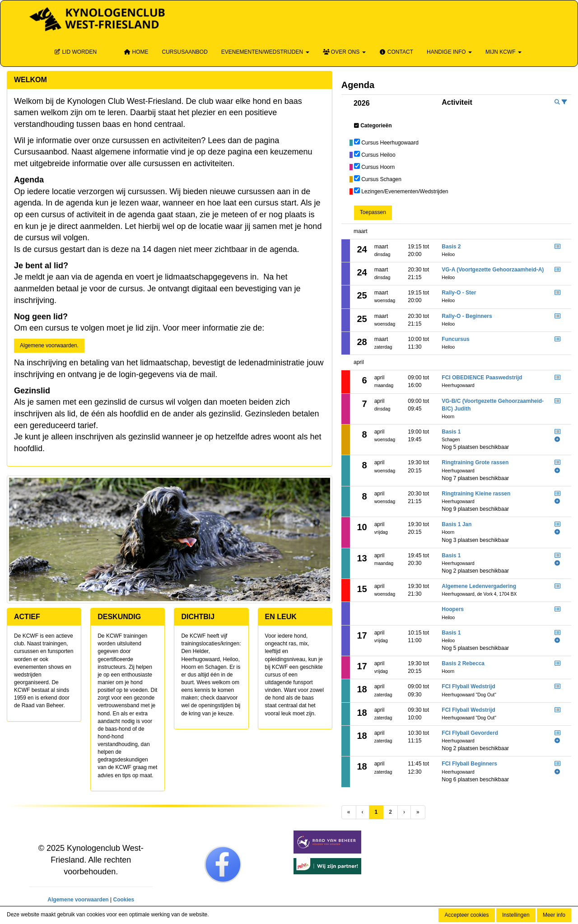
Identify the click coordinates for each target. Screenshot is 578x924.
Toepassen (373, 212)
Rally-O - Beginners (467, 316)
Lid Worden (75, 52)
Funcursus (455, 339)
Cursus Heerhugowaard (390, 143)
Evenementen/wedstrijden (265, 52)
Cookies (124, 900)
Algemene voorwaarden (78, 900)
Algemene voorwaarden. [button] (49, 345)
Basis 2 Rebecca (463, 663)
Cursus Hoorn (378, 167)
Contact (396, 52)
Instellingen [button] (516, 915)
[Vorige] (363, 812)
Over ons (344, 52)
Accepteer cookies (466, 915)
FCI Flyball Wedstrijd (468, 686)
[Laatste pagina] (418, 812)
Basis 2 (451, 247)
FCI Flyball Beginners (469, 764)
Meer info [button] (554, 915)
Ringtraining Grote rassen (475, 462)
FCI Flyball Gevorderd (470, 733)
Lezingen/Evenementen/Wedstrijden (405, 191)
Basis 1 (451, 432)
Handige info (449, 52)
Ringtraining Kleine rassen (476, 494)
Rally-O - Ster (459, 293)
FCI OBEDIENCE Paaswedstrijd (482, 378)
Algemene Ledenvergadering (479, 586)
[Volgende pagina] (404, 812)
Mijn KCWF (503, 52)
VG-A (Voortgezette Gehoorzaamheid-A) (493, 270)
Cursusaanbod (184, 52)
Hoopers (453, 609)
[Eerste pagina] (349, 812)
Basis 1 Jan (457, 524)
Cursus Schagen (381, 179)
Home (136, 52)
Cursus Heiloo (378, 155)
